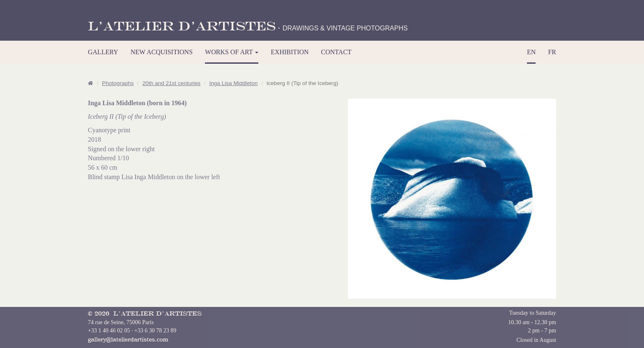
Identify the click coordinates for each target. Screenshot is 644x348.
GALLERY (103, 52)
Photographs (118, 83)
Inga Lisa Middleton (233, 83)
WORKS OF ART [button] (232, 52)
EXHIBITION (290, 52)
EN (531, 52)
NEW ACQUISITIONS (162, 52)
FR (552, 52)
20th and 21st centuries (171, 83)
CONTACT (336, 52)
